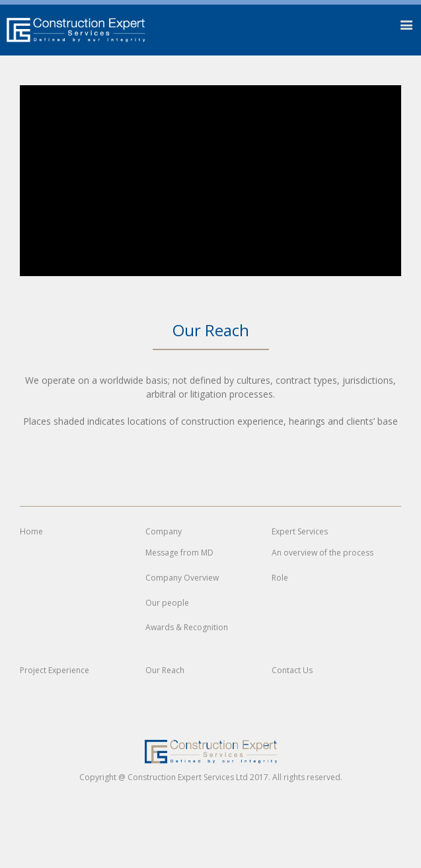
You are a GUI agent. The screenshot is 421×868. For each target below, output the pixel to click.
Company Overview (182, 578)
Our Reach (165, 670)
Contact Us (292, 670)
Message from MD (179, 553)
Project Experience (55, 670)
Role (280, 578)
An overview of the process (323, 553)
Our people (167, 603)
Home (31, 532)
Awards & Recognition (187, 627)
